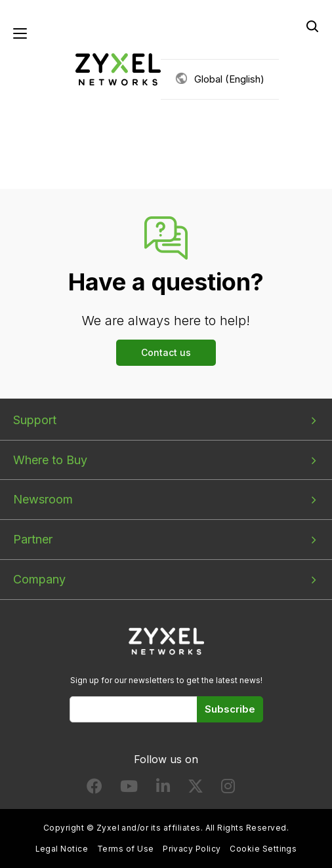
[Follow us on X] (196, 789)
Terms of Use (126, 849)
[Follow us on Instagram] (228, 789)
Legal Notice (62, 849)
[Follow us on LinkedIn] (163, 789)
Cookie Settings (263, 849)
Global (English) (229, 79)
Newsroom (43, 499)
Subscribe (230, 709)
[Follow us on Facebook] (94, 789)
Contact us (166, 352)
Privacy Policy (192, 849)
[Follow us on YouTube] (129, 789)
